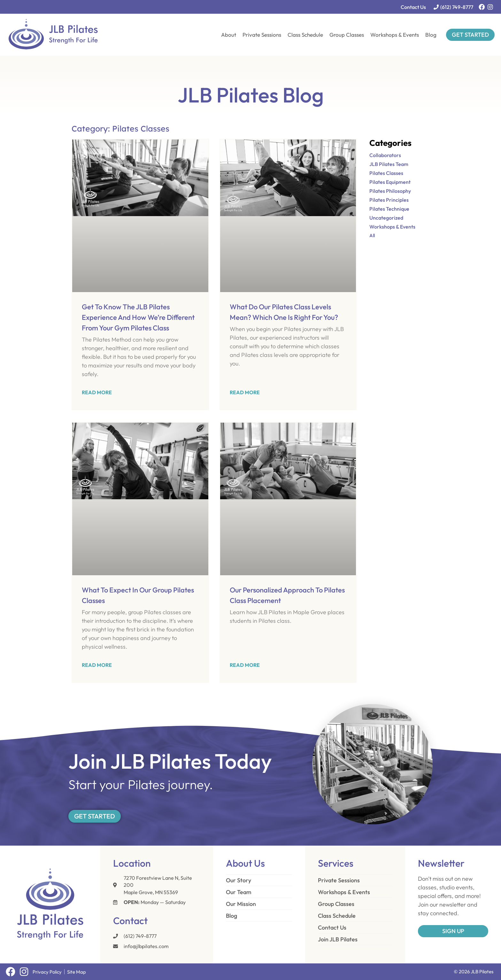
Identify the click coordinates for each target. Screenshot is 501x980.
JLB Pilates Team (389, 164)
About (229, 35)
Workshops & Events (395, 35)
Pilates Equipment (390, 182)
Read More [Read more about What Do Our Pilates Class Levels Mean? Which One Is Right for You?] (245, 392)
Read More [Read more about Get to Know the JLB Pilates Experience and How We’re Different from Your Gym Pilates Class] (97, 392)
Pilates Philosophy (390, 191)
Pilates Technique (389, 209)
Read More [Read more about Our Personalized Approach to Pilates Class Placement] (245, 665)
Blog (431, 35)
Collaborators (385, 155)
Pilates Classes (386, 173)
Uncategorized (386, 218)
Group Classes (347, 35)
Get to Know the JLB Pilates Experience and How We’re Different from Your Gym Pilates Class (138, 317)
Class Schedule (305, 35)
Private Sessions (262, 35)
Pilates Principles (389, 200)
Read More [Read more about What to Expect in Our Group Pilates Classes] (97, 665)
